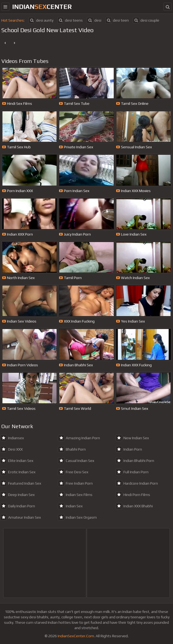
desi (94, 20)
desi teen (117, 20)
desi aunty (41, 20)
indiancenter (42, 7)
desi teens (70, 20)
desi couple (146, 20)
